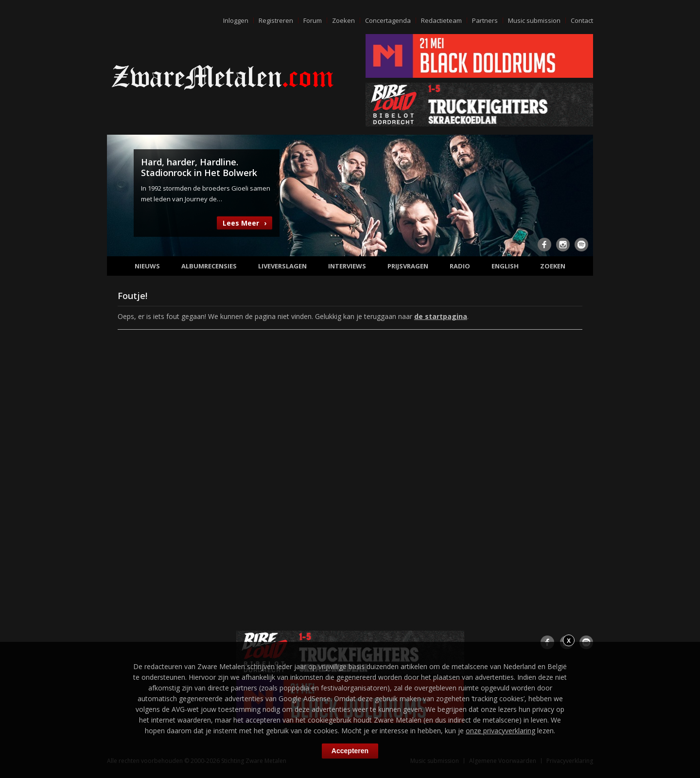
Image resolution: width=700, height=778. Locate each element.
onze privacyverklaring (500, 731)
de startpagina (441, 316)
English (505, 266)
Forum (313, 20)
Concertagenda (388, 20)
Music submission (534, 20)
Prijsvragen (408, 266)
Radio (460, 266)
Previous (120, 194)
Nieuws (147, 266)
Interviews (347, 266)
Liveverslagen (282, 266)
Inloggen (236, 20)
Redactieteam (441, 20)
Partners (485, 20)
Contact (582, 20)
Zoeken (343, 20)
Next (580, 194)
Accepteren (350, 751)
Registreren (276, 20)
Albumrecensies (209, 266)
